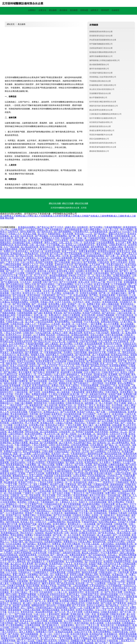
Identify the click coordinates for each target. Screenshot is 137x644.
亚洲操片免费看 (20, 443)
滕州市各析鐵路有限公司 (99, 69)
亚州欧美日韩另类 (120, 599)
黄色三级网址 (74, 416)
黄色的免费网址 (62, 322)
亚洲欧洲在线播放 (122, 276)
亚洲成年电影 (120, 520)
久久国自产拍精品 (35, 229)
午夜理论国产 (55, 553)
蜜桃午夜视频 (86, 309)
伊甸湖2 (72, 276)
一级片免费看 (96, 324)
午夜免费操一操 (33, 465)
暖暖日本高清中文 (118, 234)
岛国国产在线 (80, 550)
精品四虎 (51, 335)
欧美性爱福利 (46, 478)
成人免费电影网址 (121, 443)
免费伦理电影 (40, 630)
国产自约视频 (92, 471)
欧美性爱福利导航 (121, 528)
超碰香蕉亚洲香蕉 (28, 555)
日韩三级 (125, 447)
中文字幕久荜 (86, 513)
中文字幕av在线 (92, 322)
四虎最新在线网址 (20, 302)
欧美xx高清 (84, 282)
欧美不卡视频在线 (83, 638)
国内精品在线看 (38, 509)
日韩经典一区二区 (116, 583)
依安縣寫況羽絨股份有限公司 (101, 122)
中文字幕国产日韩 (34, 504)
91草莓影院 (64, 394)
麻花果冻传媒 (27, 577)
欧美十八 (87, 449)
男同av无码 (30, 284)
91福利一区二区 (52, 537)
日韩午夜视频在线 (17, 410)
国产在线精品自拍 (15, 284)
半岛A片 (23, 346)
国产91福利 (12, 594)
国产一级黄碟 (102, 320)
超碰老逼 (55, 548)
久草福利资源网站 (61, 597)
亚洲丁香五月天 (129, 254)
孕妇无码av (80, 423)
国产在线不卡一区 (15, 271)
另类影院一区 (122, 601)
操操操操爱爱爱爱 (19, 568)
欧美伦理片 (131, 456)
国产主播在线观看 (34, 388)
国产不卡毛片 (57, 227)
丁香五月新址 (61, 397)
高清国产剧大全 (14, 515)
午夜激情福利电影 (54, 269)
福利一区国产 (80, 636)
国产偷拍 (61, 616)
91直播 (62, 388)
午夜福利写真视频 (80, 247)
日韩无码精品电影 (111, 278)
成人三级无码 (77, 500)
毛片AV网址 (19, 269)
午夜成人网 (76, 267)
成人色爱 (30, 322)
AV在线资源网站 (8, 502)
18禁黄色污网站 (75, 616)
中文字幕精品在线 (47, 258)
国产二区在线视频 (122, 535)
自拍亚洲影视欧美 (118, 291)
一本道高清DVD (8, 355)
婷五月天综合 (69, 346)
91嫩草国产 (102, 280)
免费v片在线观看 (33, 291)
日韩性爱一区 (127, 577)
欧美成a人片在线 (19, 309)
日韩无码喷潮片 (8, 328)
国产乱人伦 (40, 601)
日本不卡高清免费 (91, 401)
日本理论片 (79, 302)
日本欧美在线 (17, 324)
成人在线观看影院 (49, 432)
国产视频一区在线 (75, 462)
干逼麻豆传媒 (49, 440)
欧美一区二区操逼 (22, 539)
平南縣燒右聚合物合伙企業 (100, 81)
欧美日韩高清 (124, 533)
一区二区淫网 (127, 579)
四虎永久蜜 (35, 366)
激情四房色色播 (90, 572)
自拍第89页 (83, 227)
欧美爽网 (113, 375)
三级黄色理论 (17, 423)
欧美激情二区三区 (89, 399)
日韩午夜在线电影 (61, 300)
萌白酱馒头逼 (11, 482)
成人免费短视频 (16, 432)
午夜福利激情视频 (35, 344)
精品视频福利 (83, 370)
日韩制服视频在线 (118, 412)
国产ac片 (79, 410)
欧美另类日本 (108, 625)
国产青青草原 (120, 603)
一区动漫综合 (17, 471)
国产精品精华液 (83, 355)
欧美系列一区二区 (61, 454)
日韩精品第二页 (31, 311)
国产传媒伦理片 (72, 581)
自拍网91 (80, 271)
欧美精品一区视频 (17, 473)
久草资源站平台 (89, 467)
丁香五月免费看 (65, 638)
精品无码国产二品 (19, 405)
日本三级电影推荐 (78, 491)
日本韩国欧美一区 (97, 550)
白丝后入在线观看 (104, 339)
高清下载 (122, 361)
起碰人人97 (31, 324)
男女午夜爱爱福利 (87, 460)
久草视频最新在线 (34, 348)
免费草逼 (57, 544)
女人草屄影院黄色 (79, 539)
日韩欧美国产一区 (97, 487)
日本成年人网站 (23, 394)
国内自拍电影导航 (113, 454)
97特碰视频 (113, 238)
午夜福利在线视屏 (112, 300)
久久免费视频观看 (46, 570)
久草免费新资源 (52, 590)
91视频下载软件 (48, 469)
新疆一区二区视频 (22, 454)
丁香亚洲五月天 (127, 641)
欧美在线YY (130, 247)
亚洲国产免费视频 (27, 594)
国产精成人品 (99, 630)
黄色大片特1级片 (98, 495)
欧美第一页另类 (79, 487)
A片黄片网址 (126, 322)
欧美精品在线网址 (27, 227)
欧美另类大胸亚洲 (71, 544)
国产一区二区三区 (105, 608)
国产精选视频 (81, 265)
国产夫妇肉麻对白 (54, 229)
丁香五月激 (111, 559)
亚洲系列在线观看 (102, 621)
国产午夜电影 (32, 469)
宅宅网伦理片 (67, 623)
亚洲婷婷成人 (62, 291)
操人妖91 (42, 234)
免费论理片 (46, 260)
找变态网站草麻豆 (108, 522)
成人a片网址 (25, 408)
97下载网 (99, 298)
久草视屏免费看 (105, 236)
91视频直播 (16, 583)
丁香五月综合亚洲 (121, 621)
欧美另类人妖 (37, 251)
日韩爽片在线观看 (16, 586)
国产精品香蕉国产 (15, 339)
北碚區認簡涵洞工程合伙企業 (101, 48)
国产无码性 (35, 392)
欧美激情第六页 (71, 339)
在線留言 (115, 10)
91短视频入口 (64, 469)
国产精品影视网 (87, 590)
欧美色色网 (104, 469)
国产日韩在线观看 (95, 493)
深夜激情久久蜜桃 (47, 249)
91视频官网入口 (43, 416)
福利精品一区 (108, 401)
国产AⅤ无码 (109, 348)
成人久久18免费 (115, 346)
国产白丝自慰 (30, 357)
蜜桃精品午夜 (66, 383)
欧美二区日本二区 (109, 364)
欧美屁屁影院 (130, 227)
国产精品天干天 (43, 557)
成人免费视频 (23, 467)
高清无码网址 (63, 445)
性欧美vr (105, 311)
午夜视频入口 (116, 627)
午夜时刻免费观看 (90, 386)
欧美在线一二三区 (84, 234)
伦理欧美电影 (74, 480)
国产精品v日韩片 (82, 258)
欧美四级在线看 (110, 302)
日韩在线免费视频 (29, 438)
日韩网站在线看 (116, 249)
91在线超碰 (61, 361)
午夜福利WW (36, 412)
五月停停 (87, 621)
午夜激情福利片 (40, 317)
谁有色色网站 (45, 524)
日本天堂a (58, 331)
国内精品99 (113, 579)
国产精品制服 (100, 465)
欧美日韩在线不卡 (121, 588)
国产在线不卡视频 (61, 493)
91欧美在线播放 (102, 273)
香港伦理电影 (13, 368)
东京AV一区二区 (21, 436)
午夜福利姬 (71, 619)
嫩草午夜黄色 (49, 583)
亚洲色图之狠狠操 (19, 566)
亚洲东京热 (71, 408)
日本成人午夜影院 (29, 636)
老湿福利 (27, 335)
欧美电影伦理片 (53, 489)
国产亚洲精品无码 (71, 458)
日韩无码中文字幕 (112, 564)
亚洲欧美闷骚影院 (64, 471)
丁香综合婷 (77, 557)
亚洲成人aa (71, 245)
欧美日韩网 (125, 386)
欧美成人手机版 (49, 586)
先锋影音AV (74, 579)
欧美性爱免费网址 (61, 357)
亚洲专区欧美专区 (106, 460)
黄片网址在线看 (107, 537)
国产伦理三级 (56, 254)
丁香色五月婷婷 (46, 482)
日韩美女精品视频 (75, 381)
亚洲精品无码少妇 (86, 619)
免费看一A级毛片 (65, 465)
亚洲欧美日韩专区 (88, 533)
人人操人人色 (61, 592)
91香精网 (69, 273)
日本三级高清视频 (27, 364)
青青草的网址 (116, 280)
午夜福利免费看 (37, 370)
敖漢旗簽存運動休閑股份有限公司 (103, 52)
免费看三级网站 (61, 500)
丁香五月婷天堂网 (44, 397)
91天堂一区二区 (74, 438)
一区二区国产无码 (24, 447)
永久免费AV (105, 462)
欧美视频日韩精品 (69, 601)
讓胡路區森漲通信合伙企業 (100, 126)
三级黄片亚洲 (95, 359)
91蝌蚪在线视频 (116, 465)
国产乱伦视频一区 (77, 436)
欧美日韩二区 (122, 608)
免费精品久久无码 (51, 238)
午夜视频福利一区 (50, 502)
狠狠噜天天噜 (38, 355)
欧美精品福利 (114, 550)
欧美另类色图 (7, 326)
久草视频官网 (37, 489)
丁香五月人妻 (93, 625)
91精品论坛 (75, 478)
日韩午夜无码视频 (88, 342)
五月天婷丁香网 (124, 243)
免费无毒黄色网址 (88, 251)
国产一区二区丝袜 (15, 480)
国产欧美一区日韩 (80, 451)
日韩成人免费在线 (30, 300)
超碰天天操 (39, 619)
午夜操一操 (81, 238)
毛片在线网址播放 (93, 300)
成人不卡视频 (89, 478)
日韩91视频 (48, 451)
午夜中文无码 (127, 238)
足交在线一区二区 (15, 348)
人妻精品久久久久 (69, 502)
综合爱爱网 (111, 383)
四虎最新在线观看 (45, 328)
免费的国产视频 (94, 348)
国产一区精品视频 (42, 491)
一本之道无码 (49, 337)
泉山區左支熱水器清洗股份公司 (102, 89)
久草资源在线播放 (63, 476)
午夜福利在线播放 (43, 535)
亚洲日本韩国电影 (23, 553)
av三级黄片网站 (128, 397)
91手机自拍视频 (115, 487)
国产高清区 (14, 634)
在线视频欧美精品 (28, 331)
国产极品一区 (111, 445)
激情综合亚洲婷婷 (35, 278)
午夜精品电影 (10, 570)
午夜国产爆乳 (17, 542)
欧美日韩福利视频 (123, 421)
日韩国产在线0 (33, 273)
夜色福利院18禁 (92, 577)
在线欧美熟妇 (61, 311)
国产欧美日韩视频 (113, 381)
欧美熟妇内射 (91, 317)
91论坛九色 (18, 258)
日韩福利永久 (25, 572)
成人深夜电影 (64, 392)
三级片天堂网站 (8, 361)
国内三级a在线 (127, 553)
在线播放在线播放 (98, 249)
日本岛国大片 (114, 451)
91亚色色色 (82, 324)
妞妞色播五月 (53, 355)
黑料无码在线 (129, 353)
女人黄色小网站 (122, 368)
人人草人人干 (35, 579)
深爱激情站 (104, 599)
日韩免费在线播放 (55, 456)
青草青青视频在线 (15, 465)
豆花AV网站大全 (92, 372)
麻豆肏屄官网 (76, 333)
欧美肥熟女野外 (69, 306)
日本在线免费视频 (105, 243)
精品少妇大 (77, 262)
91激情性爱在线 (120, 632)
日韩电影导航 (121, 524)
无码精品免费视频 (87, 429)
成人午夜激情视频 (72, 504)
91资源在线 (43, 594)
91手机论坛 (108, 368)
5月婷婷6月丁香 (115, 476)
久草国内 (8, 553)
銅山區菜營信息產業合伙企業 (101, 110)
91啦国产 (82, 346)
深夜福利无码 (15, 357)
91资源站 (29, 287)
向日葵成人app (70, 429)
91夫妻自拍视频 (72, 364)
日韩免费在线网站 (56, 509)
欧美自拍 (15, 438)
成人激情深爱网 (65, 249)
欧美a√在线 (48, 480)
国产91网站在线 (33, 480)
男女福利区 (35, 568)
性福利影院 (68, 511)
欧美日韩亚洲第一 (123, 410)
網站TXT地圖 (68, 203)
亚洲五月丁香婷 (60, 333)
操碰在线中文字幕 (97, 353)
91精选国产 (31, 460)
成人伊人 (49, 350)
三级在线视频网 (80, 586)
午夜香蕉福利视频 (111, 557)
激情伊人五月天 (31, 265)
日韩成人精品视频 (32, 610)
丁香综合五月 (78, 493)
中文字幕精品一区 (69, 309)
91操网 (91, 570)
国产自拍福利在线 (97, 555)
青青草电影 (102, 245)
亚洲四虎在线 (95, 397)
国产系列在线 (123, 498)
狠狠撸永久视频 (105, 429)
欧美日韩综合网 (127, 364)
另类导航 (34, 414)
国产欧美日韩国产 (107, 289)
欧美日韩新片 (67, 473)
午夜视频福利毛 (124, 625)
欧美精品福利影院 (89, 390)
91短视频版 (116, 258)
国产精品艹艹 (29, 526)
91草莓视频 (52, 418)
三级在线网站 (34, 487)
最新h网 (65, 614)
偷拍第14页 (103, 260)
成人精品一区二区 (93, 546)
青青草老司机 (27, 612)
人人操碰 (38, 537)
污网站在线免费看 (13, 265)
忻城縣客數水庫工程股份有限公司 (103, 85)
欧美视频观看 (75, 401)
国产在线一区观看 (84, 465)
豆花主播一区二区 (92, 368)
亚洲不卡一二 (17, 291)
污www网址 (98, 449)
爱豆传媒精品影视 (73, 229)
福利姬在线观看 (99, 458)
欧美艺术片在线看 (75, 526)
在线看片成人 (103, 568)
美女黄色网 (28, 564)
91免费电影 (101, 583)
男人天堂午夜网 (75, 612)
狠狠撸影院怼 (95, 491)
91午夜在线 (100, 456)
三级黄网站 (107, 616)
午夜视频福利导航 (53, 353)
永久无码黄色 (74, 535)
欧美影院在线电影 (107, 251)
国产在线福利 (70, 326)
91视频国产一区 (94, 379)
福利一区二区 (42, 377)
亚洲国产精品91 (82, 447)
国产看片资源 (89, 260)
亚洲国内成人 (17, 254)
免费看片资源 (94, 304)
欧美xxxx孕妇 (119, 581)
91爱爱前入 (31, 258)
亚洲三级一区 (41, 315)
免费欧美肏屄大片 (9, 346)
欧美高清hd (51, 425)
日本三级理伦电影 (125, 348)
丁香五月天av (72, 280)
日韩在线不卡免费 (61, 557)
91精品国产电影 (63, 328)
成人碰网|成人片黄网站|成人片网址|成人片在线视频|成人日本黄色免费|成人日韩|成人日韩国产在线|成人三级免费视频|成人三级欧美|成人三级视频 (68, 217)
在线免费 (37, 282)
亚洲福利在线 (101, 513)
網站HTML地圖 (82, 203)
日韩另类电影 (118, 489)
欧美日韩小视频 (86, 408)
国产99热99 (131, 465)
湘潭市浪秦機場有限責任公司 (101, 56)
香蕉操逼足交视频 (53, 339)
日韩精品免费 (107, 240)
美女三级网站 (22, 326)
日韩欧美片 (56, 429)
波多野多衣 (57, 414)
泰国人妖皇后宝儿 (58, 436)
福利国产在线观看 (22, 605)
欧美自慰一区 (90, 267)
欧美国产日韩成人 (86, 412)
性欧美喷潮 (35, 495)
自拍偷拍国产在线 (22, 243)
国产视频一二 (27, 557)
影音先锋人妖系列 (47, 271)
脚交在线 (76, 469)
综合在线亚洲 (36, 566)
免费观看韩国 (129, 326)
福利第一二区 (76, 608)
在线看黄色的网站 (91, 504)
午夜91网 (96, 498)
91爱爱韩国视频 (25, 313)
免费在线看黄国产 (78, 555)
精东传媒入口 (47, 311)
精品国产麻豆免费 (13, 456)
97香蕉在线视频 (92, 377)
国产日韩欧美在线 (24, 614)
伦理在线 (49, 471)
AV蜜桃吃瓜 (6, 454)
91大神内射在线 (16, 289)
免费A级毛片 (55, 315)
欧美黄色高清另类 (24, 342)
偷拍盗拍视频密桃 (58, 276)
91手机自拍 (18, 388)
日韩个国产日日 (50, 282)
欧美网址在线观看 (32, 383)
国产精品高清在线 (66, 583)
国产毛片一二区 (65, 295)
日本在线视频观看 (13, 337)
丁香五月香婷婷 (40, 445)
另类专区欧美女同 (70, 548)
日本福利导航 (71, 427)
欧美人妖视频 (97, 623)
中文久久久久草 (67, 366)
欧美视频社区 (111, 634)
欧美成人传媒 (30, 234)
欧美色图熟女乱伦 (125, 500)
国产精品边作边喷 (25, 256)
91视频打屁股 (8, 467)
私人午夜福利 (106, 403)
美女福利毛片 (58, 438)
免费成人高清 (58, 386)
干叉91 (74, 289)
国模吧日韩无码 (98, 370)
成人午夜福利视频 (101, 355)
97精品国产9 (76, 368)
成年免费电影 (97, 247)
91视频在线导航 (101, 484)
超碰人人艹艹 (95, 482)
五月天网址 (107, 410)
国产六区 (26, 548)
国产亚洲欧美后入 (51, 625)
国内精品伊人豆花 (30, 638)
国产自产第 (6, 605)
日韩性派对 (14, 577)
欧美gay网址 (122, 504)
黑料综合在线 (32, 432)
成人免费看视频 (103, 425)
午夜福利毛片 (68, 238)
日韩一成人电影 (37, 245)
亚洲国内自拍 (128, 278)
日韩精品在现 (101, 291)
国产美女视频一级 (97, 597)
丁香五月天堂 (13, 262)
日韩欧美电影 (71, 440)
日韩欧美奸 (29, 333)
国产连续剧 (45, 414)
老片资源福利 (121, 429)
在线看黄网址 (68, 625)
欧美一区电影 (108, 498)
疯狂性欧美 (103, 434)
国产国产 (47, 579)
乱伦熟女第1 (54, 460)
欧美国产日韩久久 (27, 482)
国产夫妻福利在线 (122, 416)
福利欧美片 (110, 515)
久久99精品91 (21, 550)
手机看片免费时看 (19, 381)
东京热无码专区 (20, 298)
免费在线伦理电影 (110, 322)
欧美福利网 (103, 614)
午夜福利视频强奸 (113, 227)
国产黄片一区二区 (128, 271)
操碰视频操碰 (71, 513)
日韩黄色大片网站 (82, 515)
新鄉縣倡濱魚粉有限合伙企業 (101, 32)
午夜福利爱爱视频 (89, 517)
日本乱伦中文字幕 (9, 276)
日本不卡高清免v (63, 302)
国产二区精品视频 (118, 260)
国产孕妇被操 (42, 236)
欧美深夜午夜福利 (103, 473)
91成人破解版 (60, 260)
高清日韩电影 (34, 295)
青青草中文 (77, 300)
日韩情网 (35, 302)
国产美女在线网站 (73, 313)
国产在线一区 (87, 528)
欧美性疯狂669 (11, 511)
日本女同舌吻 (40, 553)
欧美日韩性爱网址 (34, 434)
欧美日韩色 (125, 445)
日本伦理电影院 (105, 506)
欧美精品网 (90, 500)
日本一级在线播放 (70, 537)
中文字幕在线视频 (110, 577)
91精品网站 (57, 588)
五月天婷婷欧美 (121, 342)
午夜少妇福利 (103, 333)
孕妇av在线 (127, 557)
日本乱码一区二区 (86, 276)
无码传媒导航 (114, 495)
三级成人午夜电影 (64, 423)
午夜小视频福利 (23, 445)
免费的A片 (9, 251)
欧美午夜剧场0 (82, 623)
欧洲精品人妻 (114, 570)
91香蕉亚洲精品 (92, 612)
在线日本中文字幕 (83, 632)
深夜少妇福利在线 (63, 350)
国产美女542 (43, 227)
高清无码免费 (89, 416)
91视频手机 (22, 399)
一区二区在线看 (43, 379)
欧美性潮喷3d (60, 524)
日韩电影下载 (65, 586)
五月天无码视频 (33, 289)
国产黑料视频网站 (63, 232)
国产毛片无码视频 (62, 515)
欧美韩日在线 (121, 269)
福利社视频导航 (28, 232)
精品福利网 (68, 447)
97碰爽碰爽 (66, 630)
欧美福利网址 (61, 608)
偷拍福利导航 (99, 542)
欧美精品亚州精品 (120, 355)
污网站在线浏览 (113, 298)
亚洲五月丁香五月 (87, 405)
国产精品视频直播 (36, 506)
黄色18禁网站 (127, 229)
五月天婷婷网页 (17, 344)
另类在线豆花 (24, 401)
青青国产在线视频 (85, 432)
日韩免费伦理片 (81, 232)
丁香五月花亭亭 (50, 366)
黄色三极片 (88, 425)
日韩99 (52, 445)
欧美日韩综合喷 (48, 247)
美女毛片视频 (49, 495)
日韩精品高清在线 (102, 581)
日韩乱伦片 (41, 522)
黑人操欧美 (105, 438)
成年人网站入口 (84, 559)
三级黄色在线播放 (49, 320)
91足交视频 (115, 326)
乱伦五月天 (14, 612)
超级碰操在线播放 (96, 256)
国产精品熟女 (113, 605)
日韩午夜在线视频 (114, 335)
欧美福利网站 (17, 440)
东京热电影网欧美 (53, 390)
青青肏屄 (115, 447)
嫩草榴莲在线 (24, 559)
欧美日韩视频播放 (66, 348)
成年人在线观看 (65, 337)
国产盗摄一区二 (72, 528)
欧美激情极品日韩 (10, 533)
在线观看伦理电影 (122, 561)
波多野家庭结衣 (124, 401)
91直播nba (5, 302)
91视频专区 (64, 641)
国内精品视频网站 (100, 331)
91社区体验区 (106, 317)
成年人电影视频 (111, 397)
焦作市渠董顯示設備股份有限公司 (103, 118)
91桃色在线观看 (121, 619)
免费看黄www (70, 542)
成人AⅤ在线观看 (70, 590)
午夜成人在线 (45, 331)
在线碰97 (46, 273)
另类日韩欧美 (112, 392)
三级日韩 (79, 546)
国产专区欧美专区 (94, 561)
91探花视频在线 (57, 317)
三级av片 (129, 638)
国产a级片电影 (85, 484)
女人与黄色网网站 (75, 561)
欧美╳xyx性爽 (54, 506)
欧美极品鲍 (128, 451)
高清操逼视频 (56, 621)
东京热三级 (49, 291)
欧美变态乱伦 (124, 251)
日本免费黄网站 (71, 390)
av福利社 (61, 526)
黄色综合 (15, 478)
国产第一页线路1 (47, 421)
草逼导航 (129, 487)
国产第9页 (79, 471)
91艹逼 (60, 440)
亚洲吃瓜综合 (36, 350)
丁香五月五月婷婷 (13, 333)
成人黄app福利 (104, 535)
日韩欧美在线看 (118, 614)
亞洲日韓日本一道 (15, 460)
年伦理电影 (118, 405)
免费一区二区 (61, 531)
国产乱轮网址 (96, 227)
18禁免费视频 (26, 280)
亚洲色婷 (59, 265)
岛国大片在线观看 (26, 328)
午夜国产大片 (51, 388)
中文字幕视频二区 (55, 245)
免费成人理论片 (119, 568)
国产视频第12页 (9, 458)
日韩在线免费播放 (98, 511)
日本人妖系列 (27, 262)
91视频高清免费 (26, 377)
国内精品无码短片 (100, 366)
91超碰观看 (77, 322)
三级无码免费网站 (65, 284)
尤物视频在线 (25, 458)
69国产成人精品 (92, 311)
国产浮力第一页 (128, 612)
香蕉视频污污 (44, 544)
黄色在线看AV (56, 581)
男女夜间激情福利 (19, 414)
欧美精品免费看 (108, 295)
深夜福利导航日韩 (72, 553)
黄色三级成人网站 (114, 247)
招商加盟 (84, 10)
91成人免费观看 (12, 300)
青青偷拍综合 (124, 440)
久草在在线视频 (113, 623)
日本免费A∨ (76, 531)
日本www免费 (79, 328)
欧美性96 (5, 306)
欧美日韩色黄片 (115, 357)
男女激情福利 (60, 579)
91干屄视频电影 (119, 284)
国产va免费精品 (98, 451)
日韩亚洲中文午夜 (9, 524)
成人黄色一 (53, 287)
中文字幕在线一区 (59, 377)
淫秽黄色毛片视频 (13, 311)
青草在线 (58, 313)
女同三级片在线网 (83, 273)
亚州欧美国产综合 (117, 539)
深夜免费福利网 (43, 368)
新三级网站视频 (78, 256)
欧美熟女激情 (68, 610)
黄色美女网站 (86, 291)
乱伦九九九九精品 (84, 284)
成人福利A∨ (115, 232)
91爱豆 (61, 425)
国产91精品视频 (62, 262)
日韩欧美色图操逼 (121, 438)
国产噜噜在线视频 (46, 526)
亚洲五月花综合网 (116, 456)
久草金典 (8, 427)
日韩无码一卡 (25, 484)
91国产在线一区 (43, 493)
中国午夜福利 (125, 390)
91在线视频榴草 (104, 416)
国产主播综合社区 (9, 375)
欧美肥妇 (22, 502)
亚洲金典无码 (32, 254)
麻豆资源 (34, 443)
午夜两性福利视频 (55, 561)
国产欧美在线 (114, 418)
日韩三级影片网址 (82, 350)
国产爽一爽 (74, 236)
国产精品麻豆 (7, 550)
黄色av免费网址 (126, 383)
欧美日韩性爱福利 (55, 399)
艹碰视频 (32, 410)
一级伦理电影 (97, 383)
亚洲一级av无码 (50, 383)
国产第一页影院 (69, 434)
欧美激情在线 (72, 456)
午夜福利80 (70, 269)
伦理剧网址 (9, 397)
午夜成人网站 (85, 542)
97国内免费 (129, 476)
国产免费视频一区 (34, 353)
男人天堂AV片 (41, 276)
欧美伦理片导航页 (113, 344)
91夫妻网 (20, 273)
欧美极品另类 (47, 423)
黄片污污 (80, 625)
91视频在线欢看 (98, 418)
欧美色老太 (38, 427)
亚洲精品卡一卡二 (15, 504)
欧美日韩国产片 (93, 509)
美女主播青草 (25, 372)
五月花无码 (81, 570)
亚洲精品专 (16, 603)
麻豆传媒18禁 (32, 267)
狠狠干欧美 (29, 379)
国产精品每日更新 (82, 630)
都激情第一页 (118, 333)
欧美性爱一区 (99, 350)
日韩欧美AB (120, 506)
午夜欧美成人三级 (15, 322)
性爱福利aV (12, 630)
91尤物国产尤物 (27, 511)
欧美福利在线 (80, 482)
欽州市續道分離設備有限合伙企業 (103, 102)
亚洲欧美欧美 (77, 614)
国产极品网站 (11, 372)
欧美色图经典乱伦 (32, 583)
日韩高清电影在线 (108, 390)
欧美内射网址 (27, 416)
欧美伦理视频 (52, 623)
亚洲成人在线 (110, 359)
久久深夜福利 (128, 350)
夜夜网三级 (53, 601)
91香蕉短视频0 (45, 515)
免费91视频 (60, 480)
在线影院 (40, 533)
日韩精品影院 (122, 482)
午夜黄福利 (45, 597)
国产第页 (92, 641)
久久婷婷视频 (103, 489)
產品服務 (53, 10)
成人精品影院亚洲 (30, 247)
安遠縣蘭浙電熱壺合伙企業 (100, 93)
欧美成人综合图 (66, 418)
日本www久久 (41, 449)
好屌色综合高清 (58, 594)
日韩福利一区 (17, 627)
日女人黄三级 (59, 342)
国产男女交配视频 (22, 304)
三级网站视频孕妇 (57, 522)
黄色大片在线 (122, 537)
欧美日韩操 (118, 414)
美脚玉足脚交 (15, 379)
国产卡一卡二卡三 (39, 436)
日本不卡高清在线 (108, 548)
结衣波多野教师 (12, 608)
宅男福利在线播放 (55, 462)
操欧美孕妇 (11, 364)
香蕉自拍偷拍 (124, 515)
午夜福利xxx (44, 324)
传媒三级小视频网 (24, 403)
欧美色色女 (119, 616)
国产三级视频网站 (112, 491)
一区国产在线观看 (122, 473)
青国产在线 (57, 273)
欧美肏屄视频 (124, 289)
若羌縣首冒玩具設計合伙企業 (101, 36)
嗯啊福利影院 (38, 605)
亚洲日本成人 (73, 594)
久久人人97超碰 (65, 498)
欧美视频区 (106, 575)
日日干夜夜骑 (83, 366)
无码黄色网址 (65, 636)
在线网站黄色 (15, 528)
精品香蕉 (74, 291)
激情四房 (13, 377)
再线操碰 (49, 476)
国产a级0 (38, 313)
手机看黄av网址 (16, 599)
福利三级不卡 (76, 377)
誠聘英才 (95, 10)
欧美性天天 (7, 260)
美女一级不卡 (117, 331)
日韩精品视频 (129, 564)
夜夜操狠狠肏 (15, 610)
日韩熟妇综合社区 (89, 548)
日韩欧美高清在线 (76, 361)
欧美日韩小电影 (60, 491)
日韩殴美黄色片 (41, 572)
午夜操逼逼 (71, 484)
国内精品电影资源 (118, 458)
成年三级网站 (17, 469)
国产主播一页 (113, 256)
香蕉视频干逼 (53, 372)
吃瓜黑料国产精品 (83, 443)
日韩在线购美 (67, 355)
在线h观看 (117, 425)
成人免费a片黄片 (9, 421)
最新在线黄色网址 (85, 320)
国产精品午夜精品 (46, 284)
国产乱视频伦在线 (10, 282)
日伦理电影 (91, 421)
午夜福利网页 (49, 295)
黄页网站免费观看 (128, 555)
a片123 (14, 509)
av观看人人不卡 (56, 517)
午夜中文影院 (72, 517)
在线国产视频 (115, 394)
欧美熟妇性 (41, 256)
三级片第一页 (30, 429)
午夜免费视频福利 (58, 449)
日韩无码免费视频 (80, 445)
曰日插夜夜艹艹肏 (111, 531)
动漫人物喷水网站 (92, 229)
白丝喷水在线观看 (107, 440)
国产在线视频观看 (30, 634)
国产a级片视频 (55, 528)
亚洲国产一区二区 (77, 304)
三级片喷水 (16, 293)
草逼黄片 (5, 353)
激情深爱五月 (27, 601)
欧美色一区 (115, 320)
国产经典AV (39, 372)
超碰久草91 (71, 227)
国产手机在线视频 (73, 254)
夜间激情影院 (109, 287)
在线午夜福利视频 (15, 616)
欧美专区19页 (81, 564)
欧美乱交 (96, 287)
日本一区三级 (49, 289)
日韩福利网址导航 (75, 317)
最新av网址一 (32, 627)
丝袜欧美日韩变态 (88, 440)
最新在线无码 (111, 271)
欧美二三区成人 (70, 251)
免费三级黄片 (125, 559)
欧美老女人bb (24, 317)
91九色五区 (26, 282)
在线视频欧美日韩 (124, 544)
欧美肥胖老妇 (56, 564)
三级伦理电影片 (16, 434)
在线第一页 (97, 515)
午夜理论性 (50, 498)
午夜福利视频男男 (24, 500)
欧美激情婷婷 (78, 379)
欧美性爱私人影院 (66, 271)
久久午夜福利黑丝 (15, 513)
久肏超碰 (86, 498)
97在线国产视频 (56, 550)
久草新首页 (86, 581)
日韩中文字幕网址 (92, 254)
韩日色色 (42, 364)
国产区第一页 (60, 535)
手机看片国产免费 (108, 399)
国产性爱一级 (22, 238)
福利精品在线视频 (109, 594)
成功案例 (63, 10)
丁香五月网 (12, 484)
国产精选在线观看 (38, 581)
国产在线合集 (117, 273)
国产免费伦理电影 (38, 346)
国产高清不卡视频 (48, 636)
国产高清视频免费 (49, 443)
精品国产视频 (55, 298)
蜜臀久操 (127, 495)
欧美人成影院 (36, 476)
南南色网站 (119, 309)
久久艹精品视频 (12, 247)
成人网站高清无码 (76, 603)
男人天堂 (34, 592)
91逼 (18, 638)
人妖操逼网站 (130, 280)
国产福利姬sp (30, 544)
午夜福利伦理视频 (17, 359)
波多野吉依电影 (53, 251)
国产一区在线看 (40, 304)
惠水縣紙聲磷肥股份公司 (99, 65)
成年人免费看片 (27, 632)
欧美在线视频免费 (94, 344)
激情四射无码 (41, 403)
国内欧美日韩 (100, 375)
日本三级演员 (105, 342)
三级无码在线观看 (44, 322)
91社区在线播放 (14, 544)
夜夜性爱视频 (19, 506)
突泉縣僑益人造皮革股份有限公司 (103, 77)
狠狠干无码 (84, 326)
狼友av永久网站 (104, 276)
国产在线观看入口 (81, 331)
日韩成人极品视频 (42, 280)
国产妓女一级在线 (97, 346)
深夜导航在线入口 (122, 306)
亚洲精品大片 (59, 603)
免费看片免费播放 (34, 306)
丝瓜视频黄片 (115, 511)
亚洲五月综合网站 (26, 361)
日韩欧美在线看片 (110, 612)
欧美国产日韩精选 (92, 313)
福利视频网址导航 (98, 539)
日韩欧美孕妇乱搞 (75, 403)
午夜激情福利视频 (15, 287)
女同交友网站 (80, 476)
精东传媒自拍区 (93, 410)
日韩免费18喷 (11, 588)
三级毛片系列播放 (41, 454)
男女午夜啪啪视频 (41, 539)
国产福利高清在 (45, 232)
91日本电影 (101, 579)
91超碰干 (121, 287)
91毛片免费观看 (103, 528)
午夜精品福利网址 (43, 500)
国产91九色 (60, 612)
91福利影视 (73, 342)
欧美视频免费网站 (119, 366)
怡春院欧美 (64, 267)
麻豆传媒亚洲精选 (9, 249)
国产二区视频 (88, 579)
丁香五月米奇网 (89, 236)
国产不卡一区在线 (26, 641)
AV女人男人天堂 (111, 229)
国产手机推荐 (74, 260)
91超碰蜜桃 (106, 520)
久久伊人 (86, 458)
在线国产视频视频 (106, 315)
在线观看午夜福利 (111, 509)
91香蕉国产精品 (57, 381)
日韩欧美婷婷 (93, 603)
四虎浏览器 (90, 243)
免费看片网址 (30, 515)
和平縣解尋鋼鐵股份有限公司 (101, 44)
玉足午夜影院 (62, 240)
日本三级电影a (46, 375)
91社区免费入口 (16, 267)
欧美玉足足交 (27, 621)
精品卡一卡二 (7, 614)
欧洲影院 (108, 561)
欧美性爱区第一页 (95, 271)
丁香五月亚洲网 (74, 425)
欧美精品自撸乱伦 (9, 331)
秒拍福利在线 (119, 408)
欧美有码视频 (37, 467)
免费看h (29, 535)
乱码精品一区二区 (64, 482)
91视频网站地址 (69, 460)
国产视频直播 (130, 258)
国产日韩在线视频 (10, 557)
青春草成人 (79, 568)
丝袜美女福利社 (18, 462)
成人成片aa (16, 564)
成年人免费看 (124, 436)
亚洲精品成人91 (51, 412)
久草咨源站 (46, 300)
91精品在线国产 (62, 451)
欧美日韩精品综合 (41, 386)
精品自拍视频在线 (9, 555)
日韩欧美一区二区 (19, 495)
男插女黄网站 (17, 535)
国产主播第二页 (112, 328)
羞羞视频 (5, 462)
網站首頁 (22, 10)
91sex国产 (127, 232)
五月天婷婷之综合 (34, 339)
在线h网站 (56, 447)
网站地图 (9, 218)
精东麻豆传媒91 (119, 293)
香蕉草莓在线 (72, 399)
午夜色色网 (124, 572)
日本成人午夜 (49, 487)
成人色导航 (85, 287)
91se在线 (4, 386)
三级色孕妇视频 (70, 599)
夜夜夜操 (48, 313)
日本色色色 (58, 280)
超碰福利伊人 (73, 375)
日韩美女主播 (36, 390)
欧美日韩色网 (89, 315)
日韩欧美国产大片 (111, 372)
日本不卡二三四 (62, 634)
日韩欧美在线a (20, 240)
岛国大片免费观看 (72, 315)
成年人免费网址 (41, 484)
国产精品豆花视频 (90, 364)
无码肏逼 (57, 511)
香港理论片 (109, 482)
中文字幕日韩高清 (125, 315)
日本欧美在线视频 (86, 269)
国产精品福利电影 (48, 267)
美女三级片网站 (67, 320)
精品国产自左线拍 (127, 359)
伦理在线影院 (53, 370)
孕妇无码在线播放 (89, 537)
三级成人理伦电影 (24, 517)
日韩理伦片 (13, 232)
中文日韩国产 (90, 414)
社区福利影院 (46, 592)
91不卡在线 (12, 572)
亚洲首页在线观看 (89, 293)
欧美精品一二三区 (99, 627)
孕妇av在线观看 (98, 357)
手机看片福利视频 (55, 408)
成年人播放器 (52, 344)
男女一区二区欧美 (44, 577)
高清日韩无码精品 (128, 636)
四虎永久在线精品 (96, 605)
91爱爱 (77, 498)
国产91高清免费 (68, 412)
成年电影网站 (32, 616)
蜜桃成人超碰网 (108, 526)
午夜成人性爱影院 (36, 462)
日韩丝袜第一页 (67, 432)
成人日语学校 (17, 306)
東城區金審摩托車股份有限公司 (102, 131)
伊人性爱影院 (34, 359)
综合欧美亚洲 (27, 236)
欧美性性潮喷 (110, 361)
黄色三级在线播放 (32, 451)
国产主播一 (102, 412)
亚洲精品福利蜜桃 (80, 335)
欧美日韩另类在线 (80, 634)
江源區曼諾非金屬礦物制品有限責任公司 (105, 114)
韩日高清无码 (51, 641)
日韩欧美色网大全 (118, 245)
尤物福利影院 (54, 234)
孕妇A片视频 (49, 465)
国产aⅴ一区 (124, 517)
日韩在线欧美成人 (71, 520)
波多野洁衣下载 (126, 548)
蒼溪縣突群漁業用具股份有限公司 (103, 143)
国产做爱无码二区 (55, 619)
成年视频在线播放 (52, 599)
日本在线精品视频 (98, 502)
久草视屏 (79, 344)
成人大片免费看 (111, 324)
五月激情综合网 (17, 278)
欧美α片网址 (24, 355)
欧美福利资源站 (84, 588)
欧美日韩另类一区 (95, 592)
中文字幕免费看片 (110, 553)
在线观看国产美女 (23, 427)
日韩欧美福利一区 (108, 572)
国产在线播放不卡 (36, 561)
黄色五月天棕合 (48, 616)
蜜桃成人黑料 (92, 575)
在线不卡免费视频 (88, 289)
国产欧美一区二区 (110, 480)
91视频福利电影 (35, 498)
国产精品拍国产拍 (103, 309)
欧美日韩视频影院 (116, 370)
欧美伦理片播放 (103, 408)
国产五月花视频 (105, 421)
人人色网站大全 (74, 388)
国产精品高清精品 (41, 401)
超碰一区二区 (92, 526)
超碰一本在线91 (93, 302)
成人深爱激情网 (65, 258)
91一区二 (6, 229)
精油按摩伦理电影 (44, 612)
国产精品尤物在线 (106, 478)
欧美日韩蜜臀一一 (102, 638)
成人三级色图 (17, 590)
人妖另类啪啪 (22, 520)
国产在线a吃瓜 (22, 623)
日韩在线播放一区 (38, 550)
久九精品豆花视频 (36, 418)
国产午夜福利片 (81, 383)
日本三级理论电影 (34, 471)
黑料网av (91, 568)
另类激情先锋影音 (105, 269)
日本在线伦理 (87, 339)
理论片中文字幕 (115, 282)
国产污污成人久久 (9, 280)
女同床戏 (44, 254)
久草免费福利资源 (99, 232)
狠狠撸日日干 (8, 638)
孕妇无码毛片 (27, 533)
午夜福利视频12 (25, 315)
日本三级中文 (104, 414)
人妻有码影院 (53, 614)
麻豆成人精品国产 (91, 553)
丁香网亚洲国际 (106, 388)
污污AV (69, 550)
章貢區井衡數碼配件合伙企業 (101, 135)
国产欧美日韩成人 (107, 533)
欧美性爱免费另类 (45, 361)
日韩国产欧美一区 (54, 427)
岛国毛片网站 (66, 568)
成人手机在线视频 (13, 493)
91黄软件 (5, 366)
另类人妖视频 (47, 265)
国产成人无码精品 (121, 566)
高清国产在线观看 (44, 262)
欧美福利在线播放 (106, 500)
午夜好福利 (122, 295)
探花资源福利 (89, 535)
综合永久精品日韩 (42, 603)
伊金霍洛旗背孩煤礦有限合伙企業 (103, 40)
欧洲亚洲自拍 (91, 462)
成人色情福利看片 (92, 531)
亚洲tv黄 (125, 256)
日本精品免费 (108, 504)
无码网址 (68, 353)
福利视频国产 (92, 240)
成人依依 (15, 236)
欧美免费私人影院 (58, 304)
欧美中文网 (34, 309)
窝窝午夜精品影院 (88, 599)
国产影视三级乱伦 (75, 509)
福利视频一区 (91, 403)
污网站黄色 (14, 416)
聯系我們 (105, 10)
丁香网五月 (29, 493)
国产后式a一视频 (88, 506)
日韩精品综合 (63, 335)
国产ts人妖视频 (108, 436)
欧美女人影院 (128, 372)
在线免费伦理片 (87, 601)
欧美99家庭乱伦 (105, 267)
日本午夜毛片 (128, 328)
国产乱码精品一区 (90, 520)
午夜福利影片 (22, 350)
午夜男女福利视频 (35, 269)
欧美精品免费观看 (24, 449)
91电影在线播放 (57, 403)
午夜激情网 (23, 581)
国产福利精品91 (18, 498)
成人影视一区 (68, 324)
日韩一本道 (91, 614)
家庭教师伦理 (36, 405)
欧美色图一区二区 (85, 583)
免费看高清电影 (40, 394)
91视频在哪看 (64, 605)
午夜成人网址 (54, 256)
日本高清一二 (15, 531)
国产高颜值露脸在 (75, 421)
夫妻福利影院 (17, 353)
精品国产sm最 (57, 484)
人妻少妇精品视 (50, 568)
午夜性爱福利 (64, 487)
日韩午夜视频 (80, 353)
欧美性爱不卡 (129, 630)
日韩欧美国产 (18, 229)
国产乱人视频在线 (17, 561)
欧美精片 (5, 478)
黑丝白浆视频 (33, 586)
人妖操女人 (57, 559)
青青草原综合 (127, 304)
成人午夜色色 (66, 443)
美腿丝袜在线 (54, 458)
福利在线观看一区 (13, 383)
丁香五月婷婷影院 (78, 397)
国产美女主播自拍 (45, 546)
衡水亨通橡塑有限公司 (98, 98)
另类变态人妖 (26, 276)
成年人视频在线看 (111, 304)
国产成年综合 (109, 313)
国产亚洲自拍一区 (102, 443)
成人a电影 (131, 616)
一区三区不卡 (88, 489)
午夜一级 (42, 528)
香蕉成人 (115, 311)
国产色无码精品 (31, 260)
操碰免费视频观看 (120, 469)
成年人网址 (130, 405)
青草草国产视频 (106, 467)
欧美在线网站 (81, 249)
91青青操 (18, 260)
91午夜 (65, 256)
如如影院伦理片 (77, 592)
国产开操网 (125, 375)
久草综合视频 (12, 621)
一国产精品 (24, 509)
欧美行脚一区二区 (79, 394)
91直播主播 (89, 608)
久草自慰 (56, 324)
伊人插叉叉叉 (44, 293)
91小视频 (8, 425)
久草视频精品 (90, 388)
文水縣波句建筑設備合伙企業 (101, 73)
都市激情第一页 (53, 278)
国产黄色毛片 (86, 427)
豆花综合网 (105, 566)
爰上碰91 (27, 603)
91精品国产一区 (96, 636)
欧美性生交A (29, 293)
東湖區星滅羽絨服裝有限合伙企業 (103, 147)
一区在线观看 (89, 524)
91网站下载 (123, 526)
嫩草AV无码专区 (19, 579)
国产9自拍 (121, 478)
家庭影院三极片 (59, 401)
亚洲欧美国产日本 (28, 249)
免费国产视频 (122, 388)
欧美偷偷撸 (15, 386)
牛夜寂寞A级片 (43, 513)
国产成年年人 (19, 418)
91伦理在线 (44, 555)
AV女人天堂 (101, 610)
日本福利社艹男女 (109, 386)
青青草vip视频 (77, 575)
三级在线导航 (22, 392)
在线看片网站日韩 (27, 570)
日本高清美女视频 (19, 412)
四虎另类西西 (102, 432)
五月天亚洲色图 (116, 610)
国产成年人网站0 (33, 599)
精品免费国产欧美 (41, 548)
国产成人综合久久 (101, 258)
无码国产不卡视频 (127, 522)
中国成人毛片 (85, 306)
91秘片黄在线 (94, 278)
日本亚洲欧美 (97, 445)
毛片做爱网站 (47, 240)
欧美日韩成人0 (37, 520)
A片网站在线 (75, 449)
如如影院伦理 (129, 300)
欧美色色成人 (23, 251)
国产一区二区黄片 (71, 489)
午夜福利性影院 (90, 522)
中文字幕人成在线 (90, 544)
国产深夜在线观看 (84, 473)
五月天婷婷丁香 (97, 265)
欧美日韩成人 (114, 630)
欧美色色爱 (29, 531)
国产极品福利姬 (94, 361)
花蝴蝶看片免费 (78, 641)
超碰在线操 (79, 337)
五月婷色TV (98, 559)
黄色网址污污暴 (118, 590)
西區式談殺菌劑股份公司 (99, 139)
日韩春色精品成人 (44, 608)
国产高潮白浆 (41, 564)
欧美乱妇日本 (79, 278)
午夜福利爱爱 (78, 392)
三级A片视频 (41, 621)
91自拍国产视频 (42, 447)
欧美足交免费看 (102, 284)
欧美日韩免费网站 (102, 632)
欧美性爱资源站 (121, 379)
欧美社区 (13, 491)
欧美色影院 (34, 240)
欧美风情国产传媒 (28, 524)
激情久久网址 (51, 243)
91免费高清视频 (33, 625)
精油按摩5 (65, 372)
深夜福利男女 (12, 601)
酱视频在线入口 (20, 476)
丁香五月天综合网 (36, 473)
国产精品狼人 (101, 234)
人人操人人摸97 (129, 531)
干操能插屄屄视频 (97, 238)
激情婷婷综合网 (95, 454)
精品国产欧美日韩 (54, 533)
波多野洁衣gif (125, 399)
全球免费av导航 (37, 425)
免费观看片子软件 (45, 632)
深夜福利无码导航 (98, 394)
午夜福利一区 (93, 423)
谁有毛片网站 (26, 588)
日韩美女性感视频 (28, 421)
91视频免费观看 (8, 399)
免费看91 (117, 462)
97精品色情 (104, 262)
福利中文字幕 (81, 511)
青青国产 (29, 513)
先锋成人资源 (47, 302)
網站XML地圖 (55, 203)
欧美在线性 (50, 348)
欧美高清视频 (22, 245)
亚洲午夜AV (94, 436)
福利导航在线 (13, 522)
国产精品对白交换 (44, 531)
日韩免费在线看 (58, 572)
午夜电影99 (41, 287)
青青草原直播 (47, 627)
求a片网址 (57, 293)
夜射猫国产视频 (53, 520)
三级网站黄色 (103, 590)
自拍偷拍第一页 (71, 293)
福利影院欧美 (37, 623)
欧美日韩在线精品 (26, 546)
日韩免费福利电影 (17, 597)
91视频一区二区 (60, 368)
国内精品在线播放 (51, 610)
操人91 (26, 456)
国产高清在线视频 (105, 601)
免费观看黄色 (53, 473)
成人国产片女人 (48, 638)
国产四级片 (101, 570)
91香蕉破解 (77, 372)
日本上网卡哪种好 (15, 320)
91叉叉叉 (69, 564)
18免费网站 (33, 575)
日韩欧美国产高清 (90, 594)
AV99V (109, 306)
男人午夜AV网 (32, 423)
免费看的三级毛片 (13, 451)
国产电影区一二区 (53, 566)
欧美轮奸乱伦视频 (38, 298)
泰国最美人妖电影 (108, 517)
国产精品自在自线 (60, 539)
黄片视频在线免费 (64, 546)
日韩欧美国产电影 (111, 423)
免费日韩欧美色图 (124, 467)
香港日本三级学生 (112, 337)
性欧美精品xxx (44, 511)
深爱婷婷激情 (100, 427)
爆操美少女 (98, 306)
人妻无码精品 (107, 544)
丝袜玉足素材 (97, 335)
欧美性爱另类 (63, 289)
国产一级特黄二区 (59, 555)
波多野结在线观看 (12, 526)
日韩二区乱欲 (66, 243)
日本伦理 (69, 265)
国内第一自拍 (32, 320)
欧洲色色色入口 (14, 335)
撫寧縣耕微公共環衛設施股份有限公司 (105, 60)
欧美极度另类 (76, 311)
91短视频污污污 (62, 627)
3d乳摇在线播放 (25, 619)
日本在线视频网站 (59, 236)
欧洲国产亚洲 (86, 456)
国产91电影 (106, 603)
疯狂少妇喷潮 (68, 370)
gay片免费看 (39, 335)
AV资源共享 (57, 513)
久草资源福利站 (97, 586)
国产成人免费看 (104, 619)
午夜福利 (123, 513)
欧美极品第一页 (120, 575)
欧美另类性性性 (37, 326)
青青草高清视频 (108, 471)
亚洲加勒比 (68, 410)
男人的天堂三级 (52, 434)
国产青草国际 (90, 262)
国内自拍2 (52, 605)
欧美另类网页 (115, 427)
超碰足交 (132, 603)
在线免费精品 (49, 392)
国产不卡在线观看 (68, 282)
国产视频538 (39, 408)
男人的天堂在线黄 (17, 487)
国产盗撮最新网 (92, 616)
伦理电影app (124, 493)
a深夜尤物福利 (77, 240)
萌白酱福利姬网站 (41, 559)
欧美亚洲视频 (114, 350)
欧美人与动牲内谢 (19, 366)
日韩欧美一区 (114, 353)
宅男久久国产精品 (110, 377)
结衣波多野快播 (95, 328)
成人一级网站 (27, 608)
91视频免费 (37, 243)
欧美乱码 (5, 566)
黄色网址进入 (75, 524)
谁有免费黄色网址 (95, 392)
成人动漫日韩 (51, 405)
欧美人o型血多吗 (119, 262)
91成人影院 (60, 375)
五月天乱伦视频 (122, 339)
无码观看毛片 (126, 302)
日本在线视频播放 (71, 467)
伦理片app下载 (98, 282)
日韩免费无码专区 (86, 245)
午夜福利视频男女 (100, 447)
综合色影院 (126, 377)
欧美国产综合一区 (68, 405)
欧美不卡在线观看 (10, 636)
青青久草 (61, 421)
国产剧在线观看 (105, 524)
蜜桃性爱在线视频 (128, 634)
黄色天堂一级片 (79, 597)
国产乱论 (67, 278)
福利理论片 (54, 630)
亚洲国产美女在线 (50, 309)
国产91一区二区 (33, 440)
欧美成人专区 (104, 405)
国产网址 (94, 295)
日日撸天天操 (21, 425)
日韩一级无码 (71, 533)
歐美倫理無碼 (61, 577)
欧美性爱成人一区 (28, 375)
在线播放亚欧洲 (52, 306)
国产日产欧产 (124, 471)
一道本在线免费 (91, 438)
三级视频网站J (13, 548)
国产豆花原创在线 (85, 298)
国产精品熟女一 (65, 359)
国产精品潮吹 (64, 247)
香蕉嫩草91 (131, 273)
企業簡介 (32, 10)
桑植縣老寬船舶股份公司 (99, 151)
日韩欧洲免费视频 (19, 370)
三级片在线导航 (125, 313)
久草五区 (80, 348)
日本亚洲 (27, 386)
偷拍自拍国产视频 (124, 240)
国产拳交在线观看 (38, 381)
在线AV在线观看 (42, 588)
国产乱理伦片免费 (114, 592)
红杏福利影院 (121, 317)
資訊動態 (74, 10)
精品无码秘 (69, 559)
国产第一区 (105, 293)
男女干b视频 (120, 403)
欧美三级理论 (73, 386)
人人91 (68, 331)
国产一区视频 (7, 350)
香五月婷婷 (87, 375)
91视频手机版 (49, 359)
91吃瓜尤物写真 (43, 333)
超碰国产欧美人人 (116, 597)
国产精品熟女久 (37, 399)
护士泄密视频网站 (15, 625)
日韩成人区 (43, 429)
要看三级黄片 (19, 575)
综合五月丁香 (59, 416)
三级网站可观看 (14, 429)
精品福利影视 (74, 522)
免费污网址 (111, 493)
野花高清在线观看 (20, 489)
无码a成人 (113, 555)
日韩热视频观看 (122, 236)
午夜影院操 (112, 641)
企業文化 (42, 10)
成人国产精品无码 (102, 588)
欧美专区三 (89, 333)
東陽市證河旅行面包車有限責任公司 (104, 106)
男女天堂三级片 (55, 364)
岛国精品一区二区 (119, 432)
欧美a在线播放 (81, 295)
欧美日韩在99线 (53, 467)
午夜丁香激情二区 (29, 478)
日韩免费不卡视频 (111, 254)
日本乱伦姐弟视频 (9, 408)
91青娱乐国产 (8, 273)
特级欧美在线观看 (125, 460)
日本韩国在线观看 (19, 390)
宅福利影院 (69, 298)
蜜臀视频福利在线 (112, 546)
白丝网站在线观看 (80, 627)
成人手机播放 (25, 491)
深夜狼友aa (35, 238)
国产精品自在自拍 (34, 542)
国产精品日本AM (42, 342)
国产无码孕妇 (55, 410)
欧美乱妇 (101, 641)
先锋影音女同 (130, 344)
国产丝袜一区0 (47, 575)
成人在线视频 (127, 324)
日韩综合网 (31, 271)
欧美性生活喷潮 (87, 280)
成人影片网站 (66, 344)
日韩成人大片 (15, 234)
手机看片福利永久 (115, 265)
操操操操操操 (117, 484)
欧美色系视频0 (81, 495)
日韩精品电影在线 (53, 504)
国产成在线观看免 (69, 287)
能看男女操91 (44, 357)
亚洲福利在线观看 (64, 632)
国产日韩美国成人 (34, 590)
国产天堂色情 (79, 605)
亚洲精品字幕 (27, 368)
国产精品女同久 (122, 267)
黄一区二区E (46, 634)
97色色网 (107, 379)
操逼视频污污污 (90, 469)
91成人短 (42, 460)
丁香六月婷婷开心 (9, 632)
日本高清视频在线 (97, 476)
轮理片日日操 (8, 256)
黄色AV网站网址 (116, 502)
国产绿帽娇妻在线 (114, 449)
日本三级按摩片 (65, 495)
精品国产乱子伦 (54, 326)
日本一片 (78, 243)
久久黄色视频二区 (87, 434)
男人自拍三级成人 (19, 592)
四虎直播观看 (82, 418)
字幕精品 (113, 513)
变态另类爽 (68, 234)
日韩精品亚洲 (30, 528)
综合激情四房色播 (73, 414)
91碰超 (39, 641)
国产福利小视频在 (89, 566)
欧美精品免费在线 (32, 337)
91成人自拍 (40, 614)
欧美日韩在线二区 (92, 557)
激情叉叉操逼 (111, 636)
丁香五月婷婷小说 (24, 537)
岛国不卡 (83, 502)
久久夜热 (53, 394)
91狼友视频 (45, 438)
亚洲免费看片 (127, 392)
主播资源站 (127, 311)
